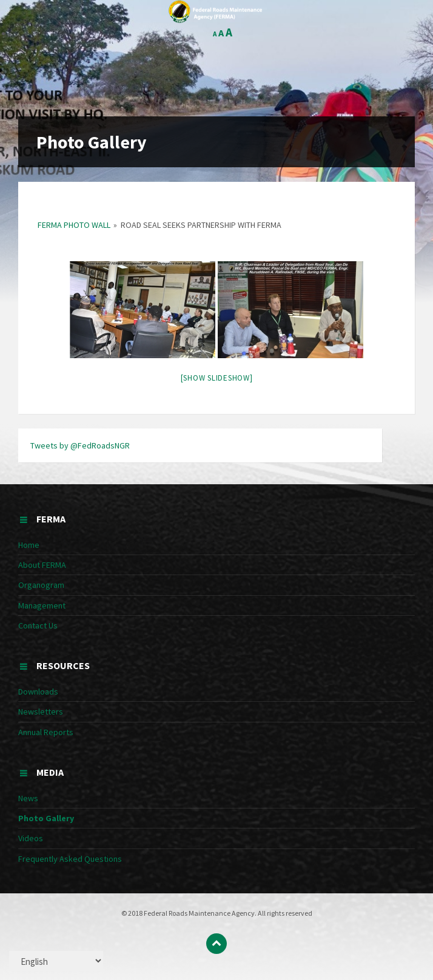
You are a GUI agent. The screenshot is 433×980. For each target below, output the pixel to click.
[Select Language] (56, 961)
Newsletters (41, 712)
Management (42, 605)
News (28, 798)
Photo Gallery (46, 818)
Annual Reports (46, 732)
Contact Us (38, 625)
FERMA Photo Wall (74, 225)
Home (29, 545)
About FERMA (42, 565)
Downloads (38, 692)
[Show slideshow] (217, 378)
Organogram (41, 585)
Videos (31, 838)
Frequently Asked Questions (70, 859)
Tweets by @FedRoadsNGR (80, 445)
